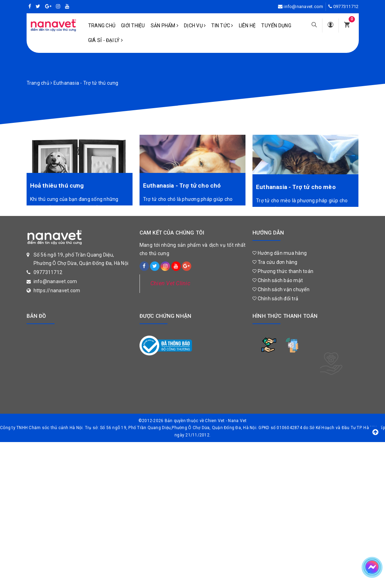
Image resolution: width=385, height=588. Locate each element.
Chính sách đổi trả (275, 299)
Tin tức (222, 26)
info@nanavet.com (303, 6)
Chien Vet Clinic (170, 283)
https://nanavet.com (57, 290)
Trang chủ (102, 26)
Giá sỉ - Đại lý (105, 40)
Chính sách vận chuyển (281, 289)
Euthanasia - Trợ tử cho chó (182, 185)
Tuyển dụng (276, 26)
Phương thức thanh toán (283, 271)
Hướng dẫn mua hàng (280, 253)
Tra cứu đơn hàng (275, 262)
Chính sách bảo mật (278, 280)
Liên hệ (247, 26)
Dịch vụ (195, 26)
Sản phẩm (165, 26)
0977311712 (346, 6)
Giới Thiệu (133, 26)
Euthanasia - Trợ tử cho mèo (296, 187)
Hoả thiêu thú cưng (57, 185)
